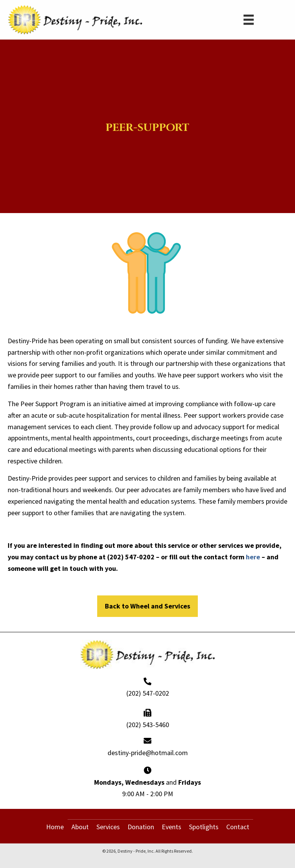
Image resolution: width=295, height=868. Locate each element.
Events (172, 827)
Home (55, 827)
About (80, 827)
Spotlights (204, 827)
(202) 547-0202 (148, 693)
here (253, 557)
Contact (238, 827)
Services (108, 827)
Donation (141, 827)
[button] (147, 606)
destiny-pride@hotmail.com (148, 753)
